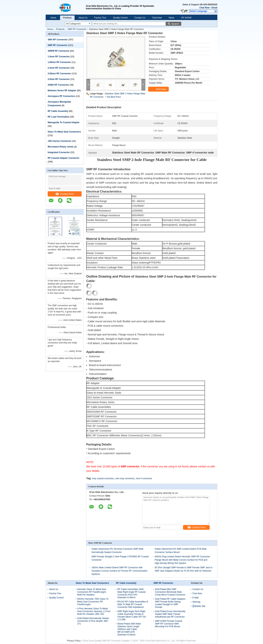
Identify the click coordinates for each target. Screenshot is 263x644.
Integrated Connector (59, 152)
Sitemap (196, 602)
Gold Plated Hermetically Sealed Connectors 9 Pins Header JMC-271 (93, 621)
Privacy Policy (74, 641)
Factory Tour (100, 18)
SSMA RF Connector (58, 85)
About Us (83, 18)
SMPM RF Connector (59, 51)
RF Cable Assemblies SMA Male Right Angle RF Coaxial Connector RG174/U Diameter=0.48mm (131, 593)
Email (214, 8)
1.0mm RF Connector (59, 57)
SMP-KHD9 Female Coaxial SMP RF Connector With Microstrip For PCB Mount (168, 624)
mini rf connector (144, 478)
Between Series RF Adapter (62, 91)
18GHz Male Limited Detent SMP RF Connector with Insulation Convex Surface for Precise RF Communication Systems (120, 571)
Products (67, 18)
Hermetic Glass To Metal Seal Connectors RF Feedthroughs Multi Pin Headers (92, 592)
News (171, 18)
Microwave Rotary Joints (61, 147)
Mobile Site (199, 606)
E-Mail (195, 598)
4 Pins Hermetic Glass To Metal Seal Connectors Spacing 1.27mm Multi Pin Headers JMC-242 (94, 611)
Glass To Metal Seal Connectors (64, 132)
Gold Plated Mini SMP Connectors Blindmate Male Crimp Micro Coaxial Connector (170, 592)
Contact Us (140, 18)
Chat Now (204, 8)
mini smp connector (125, 478)
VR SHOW (186, 18)
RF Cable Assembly (58, 111)
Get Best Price (114, 97)
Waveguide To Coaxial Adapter (64, 122)
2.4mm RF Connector (59, 68)
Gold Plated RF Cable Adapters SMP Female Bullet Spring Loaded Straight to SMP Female (170, 603)
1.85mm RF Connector (59, 62)
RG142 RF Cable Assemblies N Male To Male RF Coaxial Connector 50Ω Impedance (133, 604)
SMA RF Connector (58, 40)
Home (53, 18)
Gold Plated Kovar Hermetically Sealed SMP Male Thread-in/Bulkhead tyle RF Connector (170, 614)
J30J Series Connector (59, 141)
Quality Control (120, 18)
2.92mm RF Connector (59, 74)
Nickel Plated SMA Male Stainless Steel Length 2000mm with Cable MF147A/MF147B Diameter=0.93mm (129, 629)
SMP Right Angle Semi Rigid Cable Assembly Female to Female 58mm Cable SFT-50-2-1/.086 (132, 615)
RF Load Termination (59, 117)
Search (175, 24)
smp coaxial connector (103, 478)
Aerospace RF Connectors (61, 96)
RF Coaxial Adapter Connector (64, 158)
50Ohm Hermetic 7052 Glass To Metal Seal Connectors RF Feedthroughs (93, 602)
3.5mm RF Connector (59, 79)
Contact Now (65, 194)
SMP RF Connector (77, 29)
